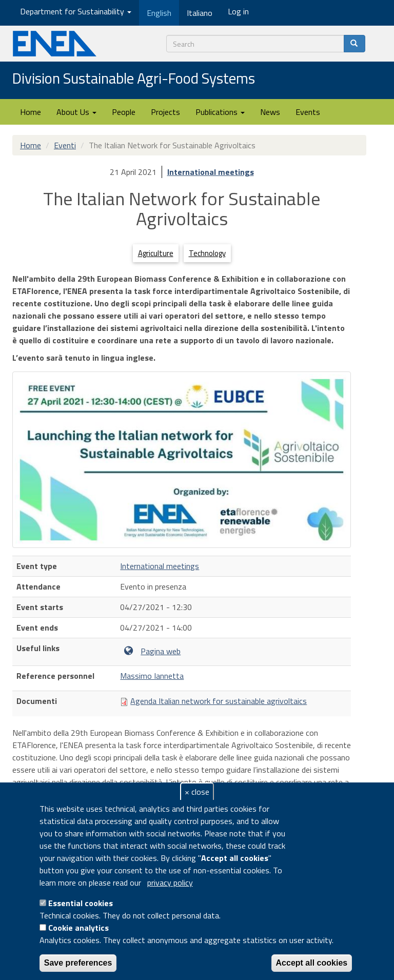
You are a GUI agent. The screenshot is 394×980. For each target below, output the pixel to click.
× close (197, 792)
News (270, 112)
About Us (76, 112)
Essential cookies (81, 903)
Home (31, 112)
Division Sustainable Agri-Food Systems (134, 79)
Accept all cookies (312, 963)
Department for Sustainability (76, 11)
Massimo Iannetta (152, 676)
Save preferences (78, 963)
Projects (165, 112)
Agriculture (156, 253)
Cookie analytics (78, 928)
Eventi (65, 145)
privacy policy (170, 883)
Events (308, 112)
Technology (207, 253)
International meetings (211, 172)
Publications (220, 112)
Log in (238, 11)
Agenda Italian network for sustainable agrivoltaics (219, 701)
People (124, 112)
